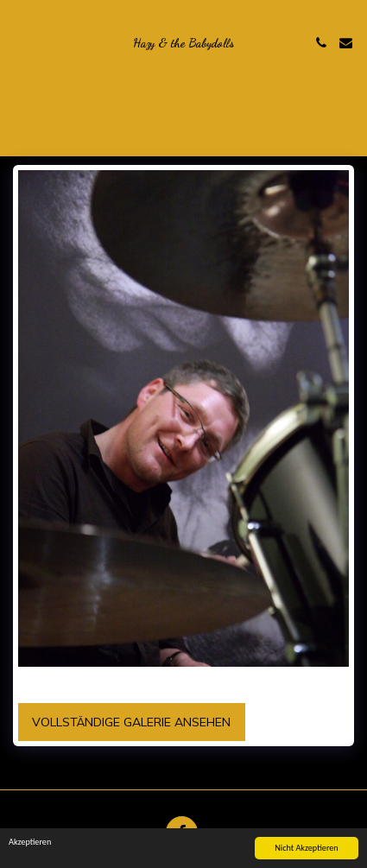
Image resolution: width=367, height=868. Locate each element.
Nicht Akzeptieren (306, 848)
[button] (19, 42)
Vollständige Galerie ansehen (131, 722)
